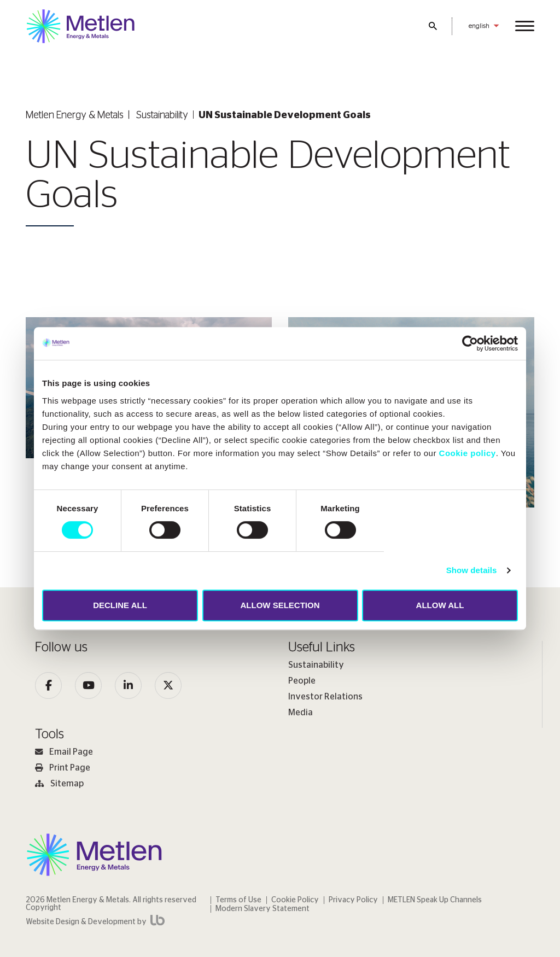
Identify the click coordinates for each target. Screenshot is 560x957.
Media (301, 713)
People (302, 681)
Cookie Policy (295, 900)
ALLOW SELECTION (280, 605)
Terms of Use (238, 900)
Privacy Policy (353, 900)
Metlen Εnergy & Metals (75, 115)
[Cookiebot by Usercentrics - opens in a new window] (470, 343)
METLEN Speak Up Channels (435, 900)
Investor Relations (325, 697)
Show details (472, 570)
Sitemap (59, 784)
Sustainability (162, 115)
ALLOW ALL (440, 605)
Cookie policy (468, 453)
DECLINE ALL (120, 605)
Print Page (63, 768)
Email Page (64, 752)
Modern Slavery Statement (262, 909)
